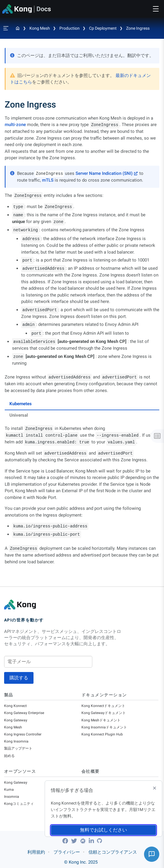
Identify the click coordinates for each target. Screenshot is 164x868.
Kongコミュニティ (19, 804)
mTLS (48, 180)
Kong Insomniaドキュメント (104, 727)
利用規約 (36, 852)
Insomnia (12, 797)
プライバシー (67, 852)
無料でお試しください (103, 830)
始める (9, 756)
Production (70, 28)
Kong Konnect (15, 706)
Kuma (9, 790)
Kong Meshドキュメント (101, 720)
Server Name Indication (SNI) (104, 173)
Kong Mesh (40, 28)
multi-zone (15, 125)
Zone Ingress (138, 28)
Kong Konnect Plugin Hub (102, 734)
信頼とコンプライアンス (113, 852)
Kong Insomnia (16, 741)
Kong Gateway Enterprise (24, 713)
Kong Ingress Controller (23, 734)
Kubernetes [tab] (21, 404)
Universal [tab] (19, 415)
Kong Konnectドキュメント (103, 706)
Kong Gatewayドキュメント (104, 713)
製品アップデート (18, 748)
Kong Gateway (16, 720)
